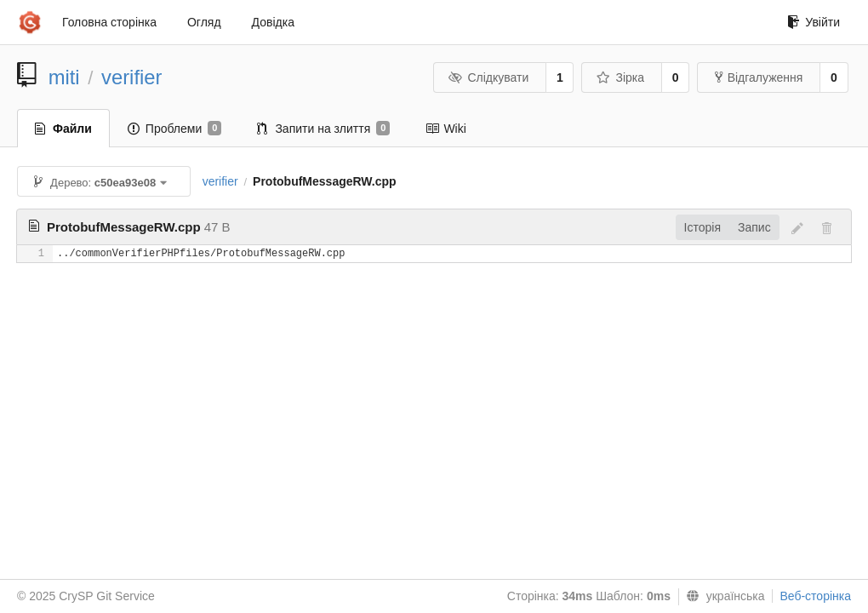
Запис (754, 227)
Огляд (204, 22)
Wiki (445, 129)
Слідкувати (488, 77)
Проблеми (175, 129)
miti (64, 77)
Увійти (814, 22)
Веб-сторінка (815, 596)
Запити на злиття (323, 129)
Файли (63, 129)
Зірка (620, 77)
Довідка (273, 22)
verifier (131, 77)
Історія (702, 227)
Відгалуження (759, 77)
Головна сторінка (109, 22)
